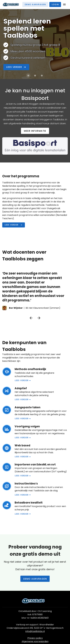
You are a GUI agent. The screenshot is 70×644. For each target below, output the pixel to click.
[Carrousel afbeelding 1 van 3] (28, 75)
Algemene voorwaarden (35, 641)
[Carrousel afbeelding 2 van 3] (35, 75)
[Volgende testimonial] (39, 318)
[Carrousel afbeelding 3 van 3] (42, 75)
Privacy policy (35, 638)
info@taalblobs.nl (35, 631)
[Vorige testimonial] (31, 318)
